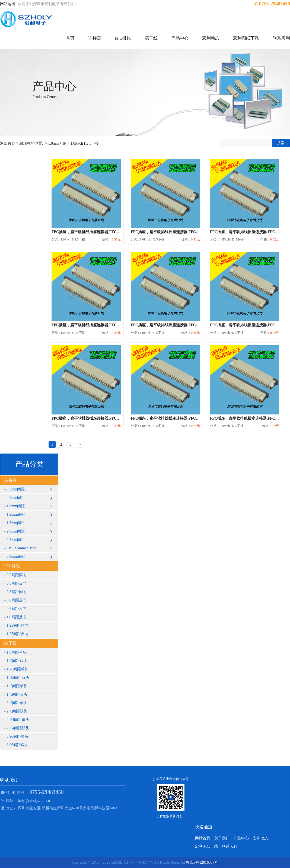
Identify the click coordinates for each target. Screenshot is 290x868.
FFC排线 (123, 38)
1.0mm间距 (57, 143)
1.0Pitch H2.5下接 (85, 143)
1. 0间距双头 (17, 661)
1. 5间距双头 (17, 694)
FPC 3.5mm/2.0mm (30, 548)
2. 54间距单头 (18, 720)
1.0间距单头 (17, 652)
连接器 (95, 38)
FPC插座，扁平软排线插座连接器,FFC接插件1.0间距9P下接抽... (105, 418)
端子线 (151, 38)
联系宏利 (281, 38)
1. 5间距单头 (17, 686)
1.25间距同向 (17, 625)
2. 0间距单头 (17, 703)
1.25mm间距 (30, 515)
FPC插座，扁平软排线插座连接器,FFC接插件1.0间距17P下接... (104, 325)
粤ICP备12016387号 (202, 862)
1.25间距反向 (17, 634)
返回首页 (8, 143)
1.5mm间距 (30, 523)
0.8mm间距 (30, 498)
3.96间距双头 (17, 745)
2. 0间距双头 (17, 711)
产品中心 (180, 38)
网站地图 (8, 4)
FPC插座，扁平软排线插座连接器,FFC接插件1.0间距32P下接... (183, 232)
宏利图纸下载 (246, 38)
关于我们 (222, 838)
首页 (70, 38)
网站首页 (203, 838)
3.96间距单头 (17, 736)
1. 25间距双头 (18, 678)
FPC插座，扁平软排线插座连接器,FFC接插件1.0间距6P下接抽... (184, 418)
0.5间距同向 (17, 575)
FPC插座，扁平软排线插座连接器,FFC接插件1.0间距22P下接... (104, 232)
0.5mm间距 (30, 489)
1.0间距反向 (17, 617)
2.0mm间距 (30, 531)
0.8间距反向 (17, 600)
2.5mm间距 (30, 540)
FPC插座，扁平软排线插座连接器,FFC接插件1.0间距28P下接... (183, 325)
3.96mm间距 (30, 557)
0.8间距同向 (17, 592)
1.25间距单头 (17, 669)
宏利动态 (211, 38)
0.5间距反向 (17, 583)
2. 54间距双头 (18, 728)
